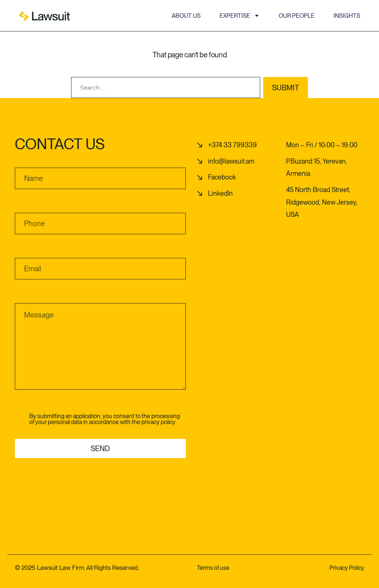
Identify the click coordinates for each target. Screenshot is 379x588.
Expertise (240, 16)
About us (186, 16)
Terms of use (213, 567)
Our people (297, 16)
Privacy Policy (347, 567)
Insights (347, 16)
